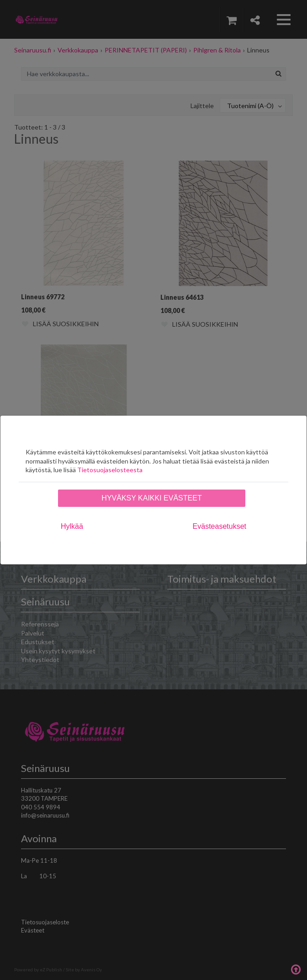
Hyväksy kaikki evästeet (151, 498)
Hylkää (72, 526)
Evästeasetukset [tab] (220, 526)
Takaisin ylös (296, 969)
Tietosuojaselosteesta (110, 470)
